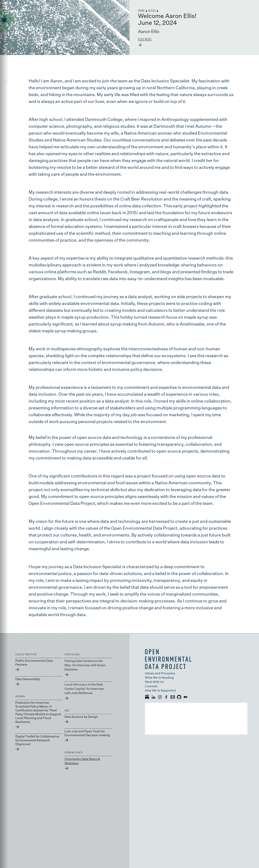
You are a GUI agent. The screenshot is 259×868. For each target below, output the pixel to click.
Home (141, 10)
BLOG (67, 710)
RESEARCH (20, 696)
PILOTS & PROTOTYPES (26, 654)
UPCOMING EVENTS (74, 752)
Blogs (152, 10)
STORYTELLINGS (72, 654)
